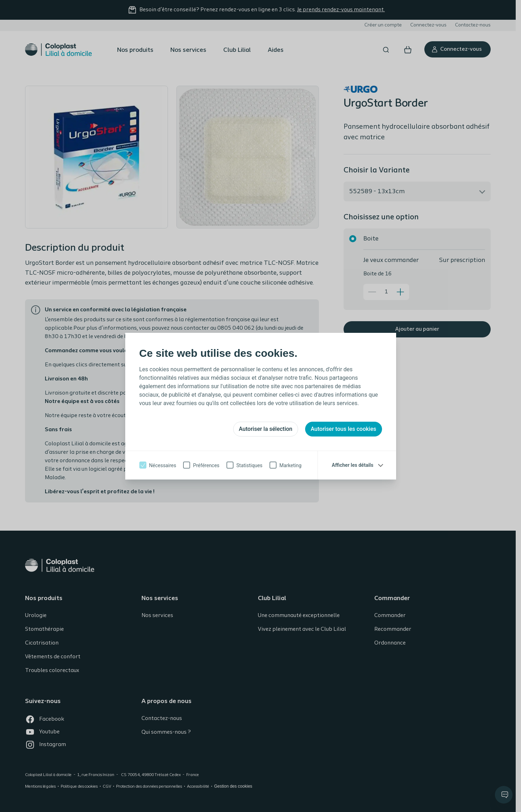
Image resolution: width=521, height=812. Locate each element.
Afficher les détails (353, 465)
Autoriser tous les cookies (344, 429)
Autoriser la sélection (266, 429)
